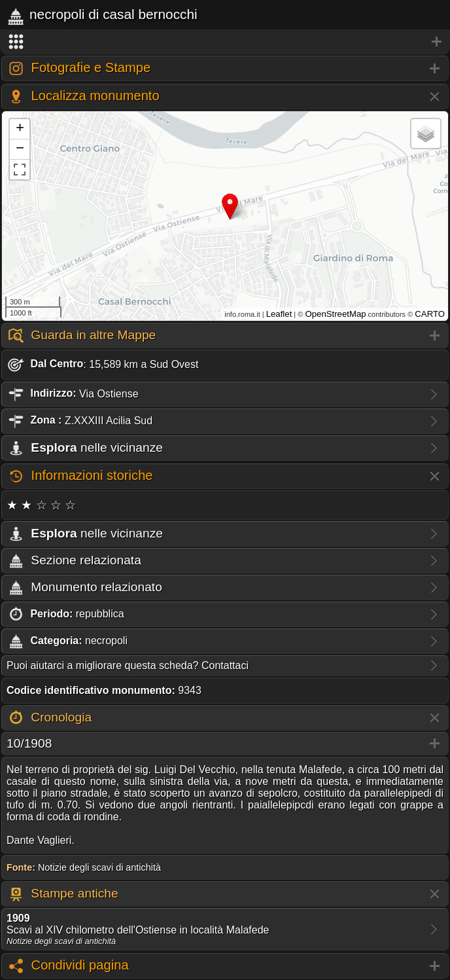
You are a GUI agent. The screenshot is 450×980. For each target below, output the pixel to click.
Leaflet (279, 314)
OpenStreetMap (335, 314)
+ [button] (20, 129)
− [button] (20, 149)
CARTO (430, 314)
